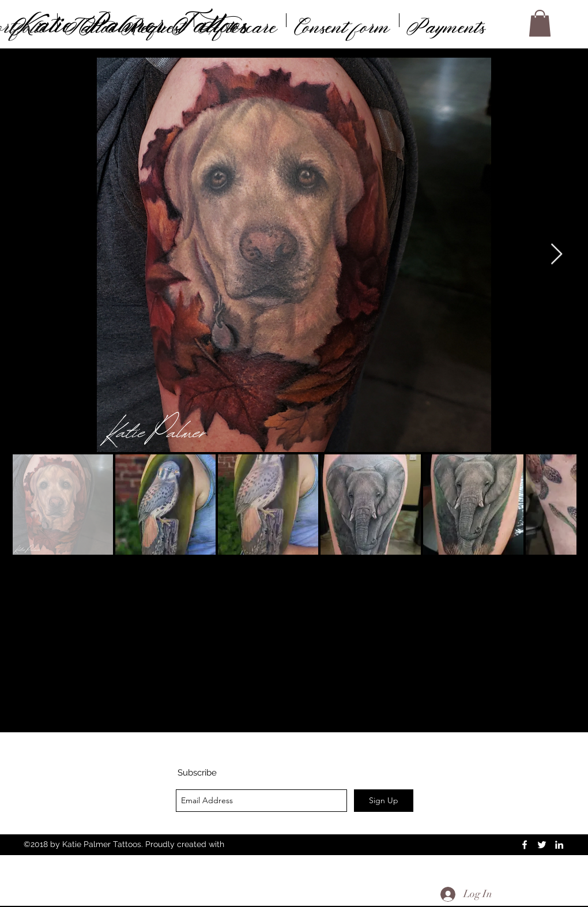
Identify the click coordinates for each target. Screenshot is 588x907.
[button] (540, 23)
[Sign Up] (384, 801)
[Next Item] (557, 255)
